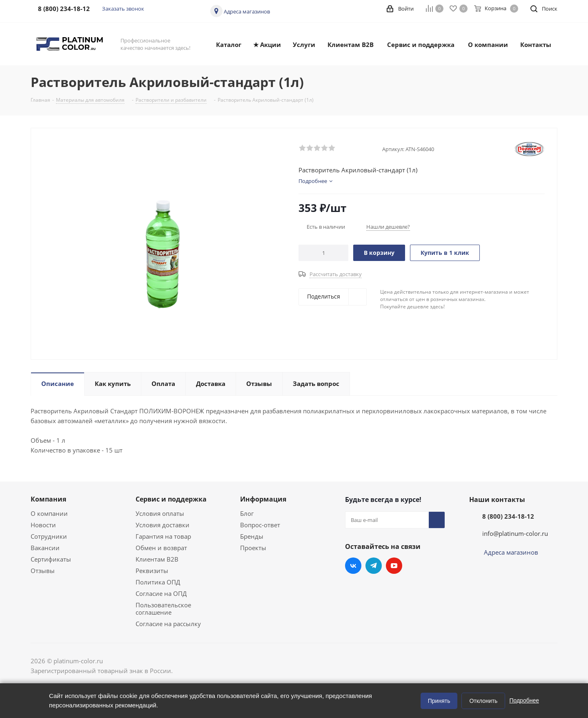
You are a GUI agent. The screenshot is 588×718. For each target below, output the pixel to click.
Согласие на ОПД (161, 593)
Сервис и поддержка (171, 499)
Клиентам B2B (157, 559)
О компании (49, 513)
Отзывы (43, 571)
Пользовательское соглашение (163, 609)
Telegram (374, 566)
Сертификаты (51, 559)
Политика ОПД (158, 582)
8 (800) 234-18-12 (508, 516)
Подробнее (524, 700)
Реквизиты (152, 571)
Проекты (253, 548)
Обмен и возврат (161, 548)
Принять (439, 701)
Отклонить (483, 701)
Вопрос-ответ (260, 525)
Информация (263, 499)
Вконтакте (353, 566)
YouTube (394, 566)
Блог (247, 513)
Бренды (252, 536)
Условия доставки (163, 525)
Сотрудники (49, 536)
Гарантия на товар (163, 536)
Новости (43, 525)
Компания (48, 499)
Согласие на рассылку (168, 624)
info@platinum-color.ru (515, 533)
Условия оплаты (160, 513)
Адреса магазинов (247, 11)
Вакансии (45, 548)
